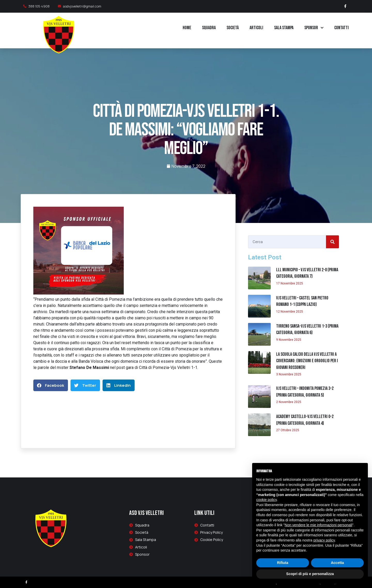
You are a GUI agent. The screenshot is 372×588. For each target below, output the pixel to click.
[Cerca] (332, 242)
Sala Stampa (284, 28)
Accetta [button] (338, 563)
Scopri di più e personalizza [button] (310, 574)
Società (233, 28)
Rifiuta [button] (283, 563)
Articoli (256, 28)
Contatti (342, 28)
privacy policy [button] (324, 540)
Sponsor (314, 28)
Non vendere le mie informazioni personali (318, 525)
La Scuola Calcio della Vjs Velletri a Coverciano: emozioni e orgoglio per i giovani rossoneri (307, 361)
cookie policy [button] (266, 500)
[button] (51, 385)
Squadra (209, 28)
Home (187, 28)
